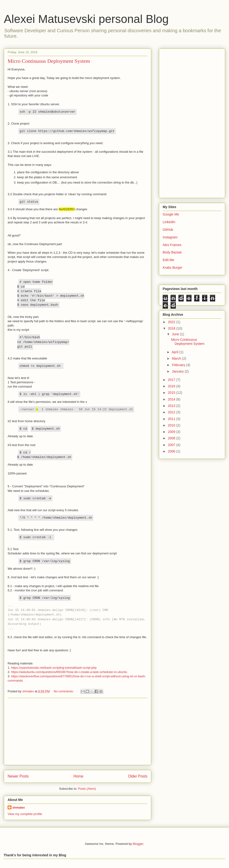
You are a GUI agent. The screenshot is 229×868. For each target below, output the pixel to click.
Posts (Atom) (87, 789)
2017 (172, 380)
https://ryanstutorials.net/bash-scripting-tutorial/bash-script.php (54, 668)
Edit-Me (168, 260)
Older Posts (138, 776)
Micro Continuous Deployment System (49, 61)
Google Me (171, 214)
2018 (172, 328)
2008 (172, 438)
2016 (172, 386)
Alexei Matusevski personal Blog (86, 19)
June (176, 334)
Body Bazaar (172, 252)
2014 (172, 399)
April (176, 352)
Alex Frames (172, 245)
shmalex (19, 808)
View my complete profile (25, 814)
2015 (172, 393)
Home (78, 776)
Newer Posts (18, 776)
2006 (172, 451)
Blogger (138, 844)
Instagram (170, 237)
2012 (172, 412)
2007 (172, 445)
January (178, 371)
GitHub (168, 230)
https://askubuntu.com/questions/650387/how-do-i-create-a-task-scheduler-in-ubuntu (69, 672)
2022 (172, 322)
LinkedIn (169, 222)
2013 (172, 406)
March (177, 358)
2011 (172, 419)
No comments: (64, 691)
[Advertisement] (78, 731)
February (179, 365)
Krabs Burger (172, 268)
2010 (172, 425)
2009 (172, 432)
